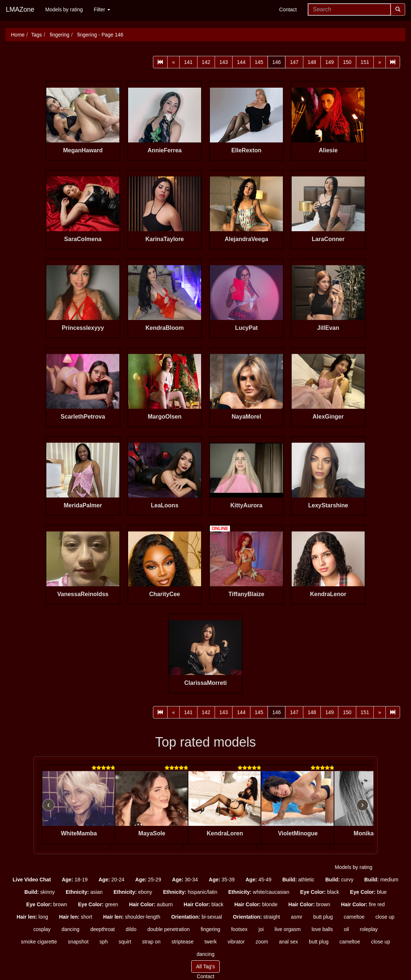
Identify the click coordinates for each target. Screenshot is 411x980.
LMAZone (20, 9)
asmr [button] (297, 917)
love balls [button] (322, 929)
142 (206, 62)
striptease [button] (183, 942)
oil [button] (346, 929)
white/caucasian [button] (259, 892)
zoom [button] (262, 942)
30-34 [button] (185, 880)
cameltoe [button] (354, 917)
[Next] (380, 62)
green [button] (98, 904)
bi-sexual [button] (197, 917)
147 (294, 62)
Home (18, 35)
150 (347, 62)
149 (329, 62)
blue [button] (368, 892)
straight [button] (256, 917)
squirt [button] (125, 942)
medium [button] (381, 880)
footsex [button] (239, 929)
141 (188, 62)
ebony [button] (133, 892)
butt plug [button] (323, 917)
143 (224, 62)
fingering (59, 35)
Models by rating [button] (354, 867)
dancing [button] (70, 929)
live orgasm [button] (288, 929)
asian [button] (84, 892)
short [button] (76, 917)
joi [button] (261, 929)
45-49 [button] (259, 880)
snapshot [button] (78, 942)
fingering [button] (211, 929)
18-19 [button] (75, 880)
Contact (288, 9)
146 (276, 62)
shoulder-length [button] (132, 917)
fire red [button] (363, 904)
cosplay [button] (42, 929)
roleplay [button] (369, 929)
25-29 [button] (148, 880)
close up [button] (385, 917)
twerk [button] (210, 942)
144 (241, 62)
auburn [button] (151, 904)
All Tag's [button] (205, 966)
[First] (160, 62)
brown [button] (47, 904)
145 (259, 62)
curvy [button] (339, 880)
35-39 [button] (222, 880)
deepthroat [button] (102, 929)
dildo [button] (131, 929)
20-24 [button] (112, 880)
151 (365, 62)
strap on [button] (151, 942)
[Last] (393, 62)
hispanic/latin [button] (190, 892)
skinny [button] (40, 892)
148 (312, 62)
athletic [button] (298, 880)
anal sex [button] (288, 942)
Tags (37, 35)
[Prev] (173, 62)
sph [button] (104, 942)
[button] (32, 880)
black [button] (320, 892)
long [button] (32, 917)
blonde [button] (256, 904)
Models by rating (64, 9)
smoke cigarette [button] (39, 942)
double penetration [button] (169, 929)
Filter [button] (102, 9)
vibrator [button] (236, 942)
